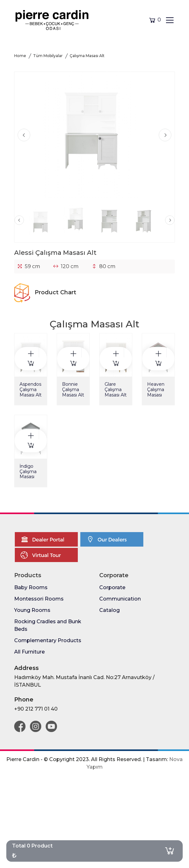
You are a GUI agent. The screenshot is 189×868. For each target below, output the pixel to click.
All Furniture (29, 652)
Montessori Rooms (39, 599)
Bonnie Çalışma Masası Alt (73, 390)
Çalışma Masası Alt (87, 56)
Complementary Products (48, 640)
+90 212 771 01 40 (36, 709)
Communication (120, 599)
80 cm (107, 266)
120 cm (70, 266)
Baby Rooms (31, 587)
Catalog (109, 610)
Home (20, 56)
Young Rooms (32, 610)
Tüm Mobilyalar (48, 56)
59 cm (32, 266)
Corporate (112, 587)
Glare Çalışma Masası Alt (116, 390)
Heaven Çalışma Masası (156, 390)
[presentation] (24, 135)
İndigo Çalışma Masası (28, 472)
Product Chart (45, 292)
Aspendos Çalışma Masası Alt (31, 390)
